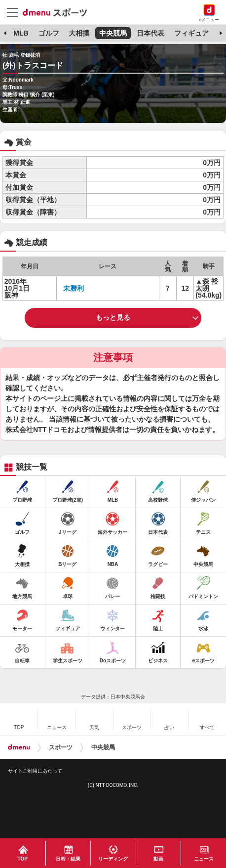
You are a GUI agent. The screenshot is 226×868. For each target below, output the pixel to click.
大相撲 (79, 33)
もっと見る (113, 317)
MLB (21, 33)
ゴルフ (49, 33)
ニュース (204, 859)
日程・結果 (68, 859)
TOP (23, 859)
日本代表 (151, 33)
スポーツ (61, 747)
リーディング (113, 859)
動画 (158, 859)
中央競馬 (113, 33)
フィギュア (191, 33)
